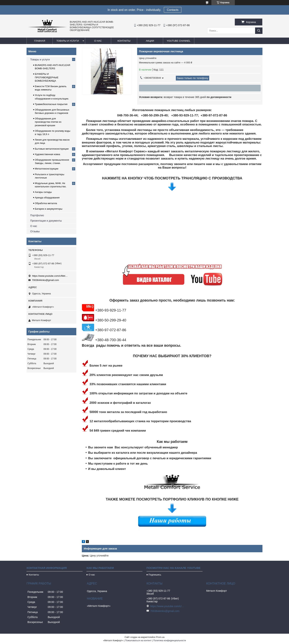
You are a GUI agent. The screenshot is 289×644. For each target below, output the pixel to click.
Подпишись (155, 575)
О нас (98, 41)
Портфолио (37, 215)
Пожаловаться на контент (138, 640)
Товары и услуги (68, 41)
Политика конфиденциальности (170, 640)
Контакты (124, 41)
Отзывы (35, 231)
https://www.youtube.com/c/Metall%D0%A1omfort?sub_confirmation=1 (51, 276)
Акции (150, 41)
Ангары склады (43, 192)
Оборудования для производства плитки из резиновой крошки (48, 122)
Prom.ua (160, 637)
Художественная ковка (47, 154)
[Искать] (259, 31)
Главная (40, 41)
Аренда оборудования (47, 198)
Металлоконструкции (47, 169)
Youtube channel (179, 41)
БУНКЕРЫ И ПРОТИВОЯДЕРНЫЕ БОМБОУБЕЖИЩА (47, 77)
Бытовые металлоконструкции (52, 149)
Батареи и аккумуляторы (49, 209)
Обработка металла (46, 203)
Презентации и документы (46, 221)
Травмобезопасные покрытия (51, 104)
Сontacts (173, 10)
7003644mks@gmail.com (45, 280)
